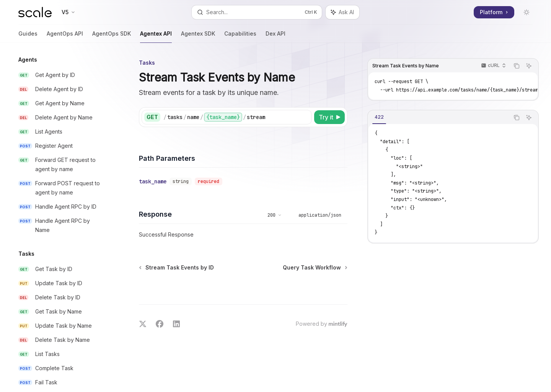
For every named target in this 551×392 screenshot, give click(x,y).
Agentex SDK (198, 37)
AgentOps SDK (112, 37)
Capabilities (240, 37)
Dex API (275, 37)
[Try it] (329, 117)
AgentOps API (65, 37)
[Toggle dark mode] (527, 12)
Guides (28, 37)
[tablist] (439, 118)
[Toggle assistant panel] (342, 12)
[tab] (379, 117)
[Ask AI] (529, 66)
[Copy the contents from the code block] (517, 66)
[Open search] (257, 12)
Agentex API (156, 37)
